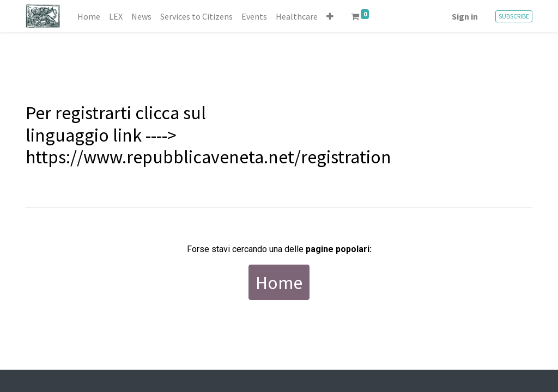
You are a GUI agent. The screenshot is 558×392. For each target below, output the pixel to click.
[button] (330, 16)
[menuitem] (89, 16)
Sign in (465, 16)
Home (279, 282)
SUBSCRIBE (514, 16)
